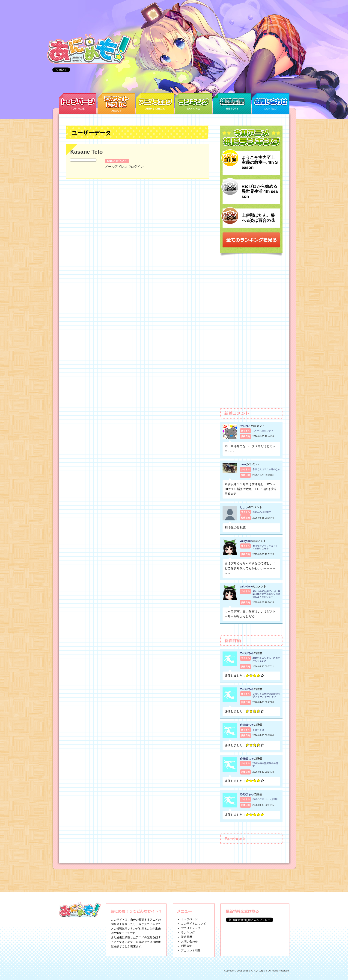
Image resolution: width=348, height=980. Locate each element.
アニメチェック (191, 928)
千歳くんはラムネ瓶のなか (266, 469)
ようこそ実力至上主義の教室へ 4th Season (260, 163)
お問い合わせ (189, 942)
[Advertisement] (251, 334)
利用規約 (187, 946)
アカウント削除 (191, 951)
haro (243, 464)
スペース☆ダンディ (263, 431)
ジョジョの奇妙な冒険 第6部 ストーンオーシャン (266, 695)
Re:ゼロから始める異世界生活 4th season (260, 191)
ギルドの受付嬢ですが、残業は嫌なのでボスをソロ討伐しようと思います (266, 594)
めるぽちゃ (247, 653)
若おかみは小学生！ (263, 512)
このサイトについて (193, 924)
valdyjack (246, 541)
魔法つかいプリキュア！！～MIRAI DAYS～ (266, 547)
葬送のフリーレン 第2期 (265, 799)
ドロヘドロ (258, 730)
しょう (244, 507)
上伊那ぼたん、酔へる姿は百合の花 (258, 218)
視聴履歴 (187, 937)
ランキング (188, 933)
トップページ (189, 919)
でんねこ (245, 426)
